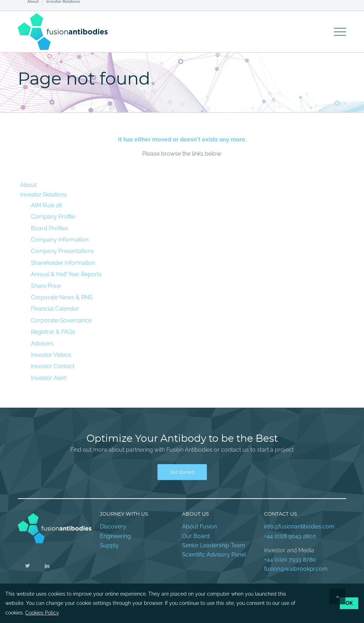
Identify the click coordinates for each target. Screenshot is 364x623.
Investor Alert (49, 378)
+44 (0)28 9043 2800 (290, 536)
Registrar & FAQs (53, 332)
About (33, 2)
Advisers (42, 343)
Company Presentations (62, 251)
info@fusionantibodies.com (299, 527)
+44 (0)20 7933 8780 (290, 560)
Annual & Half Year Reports (66, 274)
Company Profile (53, 217)
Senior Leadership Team (214, 545)
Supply (109, 545)
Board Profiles (50, 228)
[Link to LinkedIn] (47, 566)
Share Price (46, 286)
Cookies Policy (42, 613)
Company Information (60, 240)
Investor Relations (63, 2)
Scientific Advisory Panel (214, 555)
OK (349, 603)
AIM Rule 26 (47, 205)
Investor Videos (51, 355)
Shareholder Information (63, 263)
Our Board (196, 536)
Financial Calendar (55, 309)
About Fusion (199, 527)
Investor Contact (53, 366)
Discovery (113, 527)
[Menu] (338, 32)
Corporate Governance (61, 320)
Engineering (115, 536)
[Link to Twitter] (28, 566)
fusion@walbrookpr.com (296, 569)
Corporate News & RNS (62, 297)
